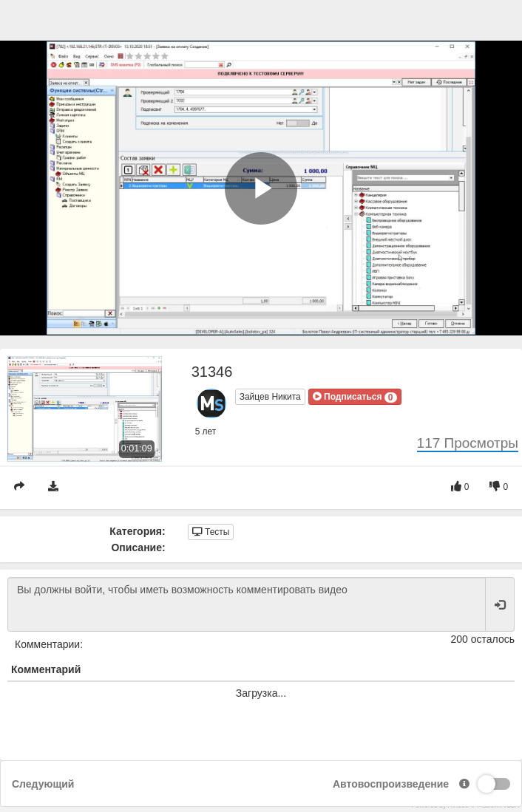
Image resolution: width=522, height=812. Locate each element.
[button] (355, 397)
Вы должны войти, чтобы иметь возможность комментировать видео (247, 604)
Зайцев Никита (270, 397)
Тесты (211, 532)
